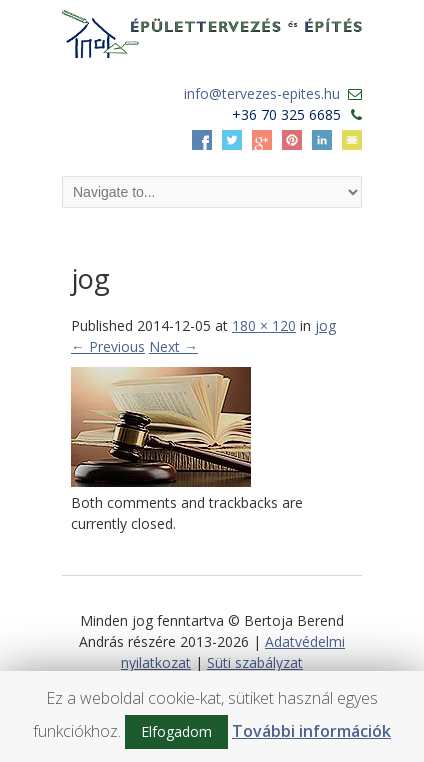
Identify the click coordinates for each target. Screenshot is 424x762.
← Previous (108, 346)
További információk (311, 731)
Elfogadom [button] (176, 731)
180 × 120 (264, 325)
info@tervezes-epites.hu (262, 93)
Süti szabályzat (255, 662)
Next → (173, 346)
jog (325, 325)
